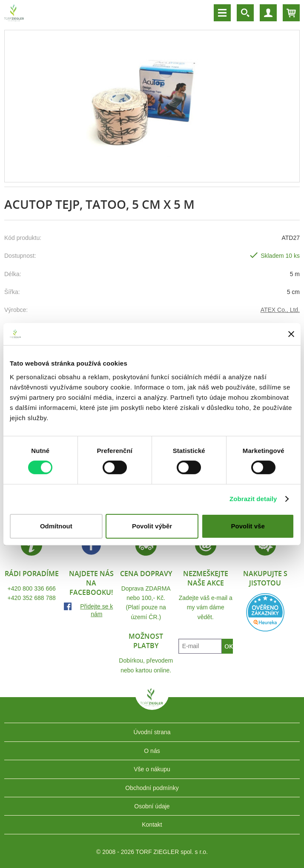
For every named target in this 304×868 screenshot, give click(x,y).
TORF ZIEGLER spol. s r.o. (152, 704)
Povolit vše (248, 526)
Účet (268, 13)
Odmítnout (56, 526)
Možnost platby (146, 641)
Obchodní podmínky (152, 788)
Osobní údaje (152, 806)
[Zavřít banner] (291, 334)
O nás (152, 751)
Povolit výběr (152, 526)
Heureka (265, 612)
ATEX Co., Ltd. (280, 310)
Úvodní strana (152, 732)
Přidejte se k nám (96, 610)
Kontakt (152, 825)
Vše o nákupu (152, 769)
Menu (222, 13)
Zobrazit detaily (253, 499)
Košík (291, 13)
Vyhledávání (245, 13)
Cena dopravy (146, 574)
